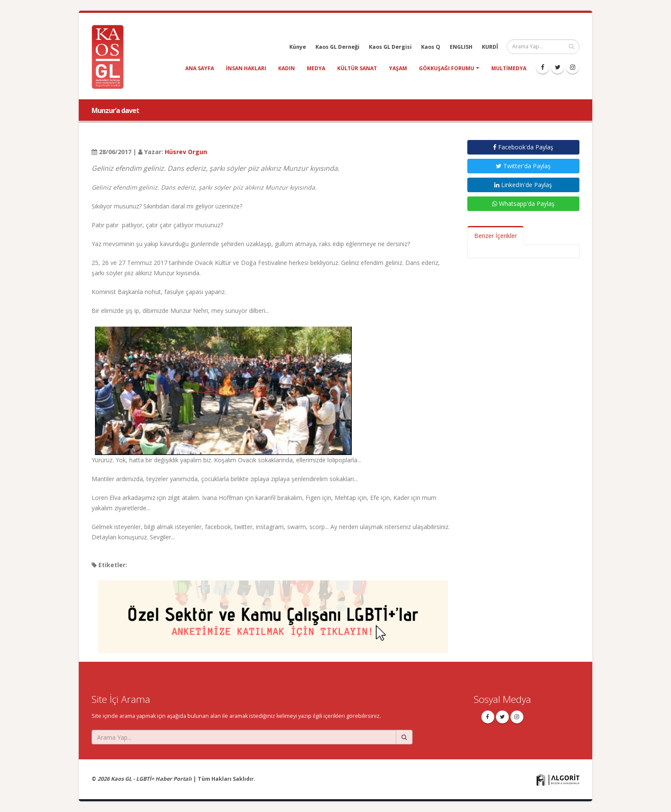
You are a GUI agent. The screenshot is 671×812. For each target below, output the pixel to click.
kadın (287, 68)
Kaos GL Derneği (337, 47)
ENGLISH (461, 47)
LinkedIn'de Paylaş (523, 185)
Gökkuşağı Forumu (447, 68)
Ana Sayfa (200, 68)
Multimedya (509, 68)
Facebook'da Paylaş (523, 147)
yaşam (398, 68)
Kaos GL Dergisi (390, 47)
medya (316, 68)
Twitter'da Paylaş (523, 166)
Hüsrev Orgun (186, 152)
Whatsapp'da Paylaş (523, 204)
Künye (298, 47)
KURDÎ (490, 47)
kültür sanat (357, 68)
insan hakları (246, 68)
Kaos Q (431, 47)
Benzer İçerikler (496, 236)
